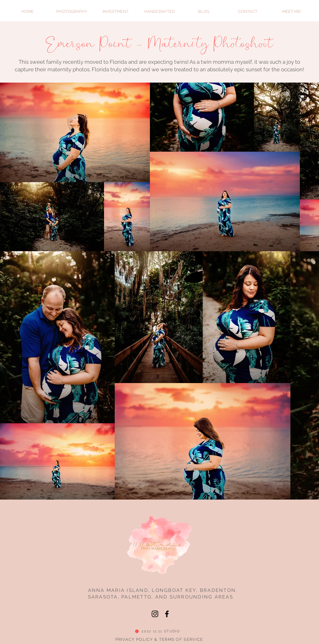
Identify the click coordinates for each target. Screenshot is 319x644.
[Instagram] (155, 614)
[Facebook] (167, 614)
